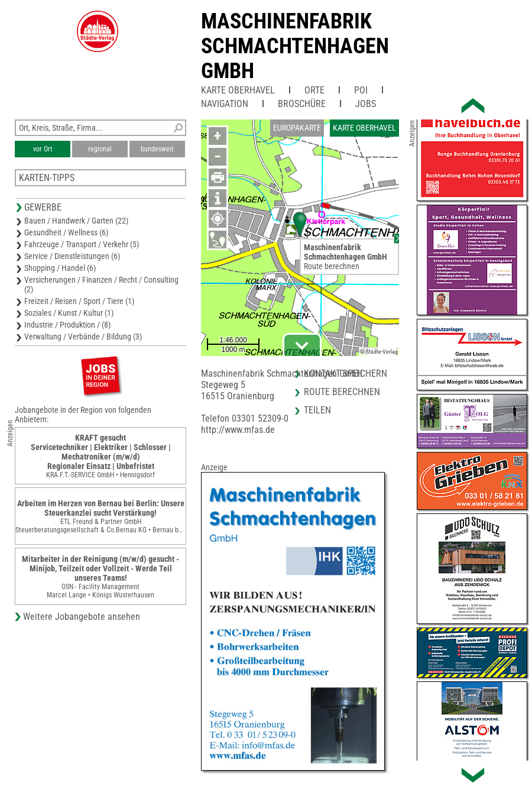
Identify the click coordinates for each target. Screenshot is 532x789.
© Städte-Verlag (379, 352)
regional (100, 149)
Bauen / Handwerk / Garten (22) (76, 221)
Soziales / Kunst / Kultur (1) (69, 313)
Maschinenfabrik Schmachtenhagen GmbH (295, 46)
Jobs (366, 104)
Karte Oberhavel (238, 90)
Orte (314, 90)
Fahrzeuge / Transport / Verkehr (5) (82, 244)
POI (361, 90)
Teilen (317, 410)
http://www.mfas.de (238, 430)
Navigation (225, 104)
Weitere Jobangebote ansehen (82, 617)
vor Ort (43, 149)
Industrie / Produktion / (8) (67, 325)
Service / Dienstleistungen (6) (72, 256)
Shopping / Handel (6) (60, 268)
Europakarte (297, 128)
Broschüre (302, 104)
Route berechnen (332, 266)
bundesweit (157, 149)
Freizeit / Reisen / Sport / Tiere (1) (79, 301)
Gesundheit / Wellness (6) (66, 232)
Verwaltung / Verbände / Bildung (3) (83, 337)
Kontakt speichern (346, 374)
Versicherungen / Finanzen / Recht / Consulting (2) (101, 284)
